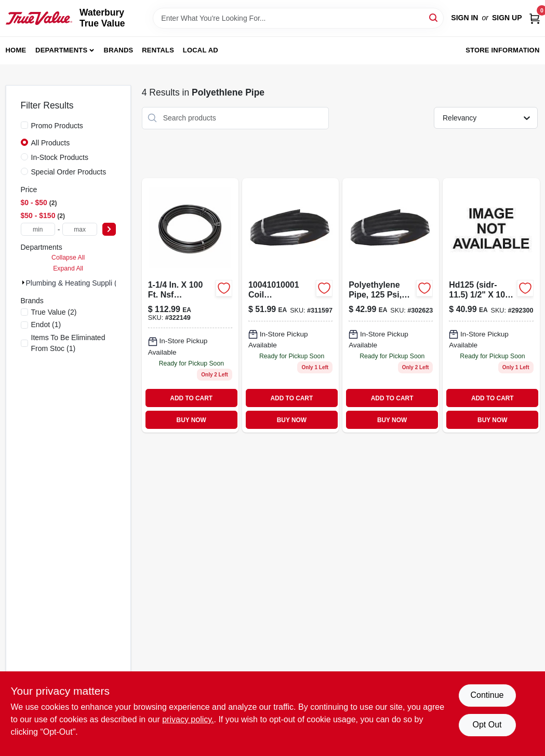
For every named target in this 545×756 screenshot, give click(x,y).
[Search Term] (298, 18)
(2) (54, 312)
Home (16, 50)
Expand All (68, 268)
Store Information (502, 50)
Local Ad (201, 50)
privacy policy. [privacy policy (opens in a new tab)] (188, 719)
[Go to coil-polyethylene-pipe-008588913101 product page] (290, 306)
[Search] (434, 17)
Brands (119, 50)
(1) (46, 325)
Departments (61, 50)
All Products (51, 143)
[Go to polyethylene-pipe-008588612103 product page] (391, 306)
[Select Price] (109, 229)
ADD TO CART (191, 398)
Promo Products (57, 126)
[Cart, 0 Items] (535, 18)
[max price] (79, 229)
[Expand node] (23, 282)
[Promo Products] (24, 125)
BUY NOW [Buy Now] (191, 420)
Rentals (158, 50)
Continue (487, 695)
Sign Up (507, 18)
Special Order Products (69, 172)
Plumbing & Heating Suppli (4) (75, 283)
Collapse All (68, 258)
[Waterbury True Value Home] (39, 18)
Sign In (464, 18)
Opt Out (487, 725)
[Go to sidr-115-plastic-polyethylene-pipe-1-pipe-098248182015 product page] (491, 306)
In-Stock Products (60, 157)
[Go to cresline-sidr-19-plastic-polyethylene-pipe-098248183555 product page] (190, 306)
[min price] (38, 229)
